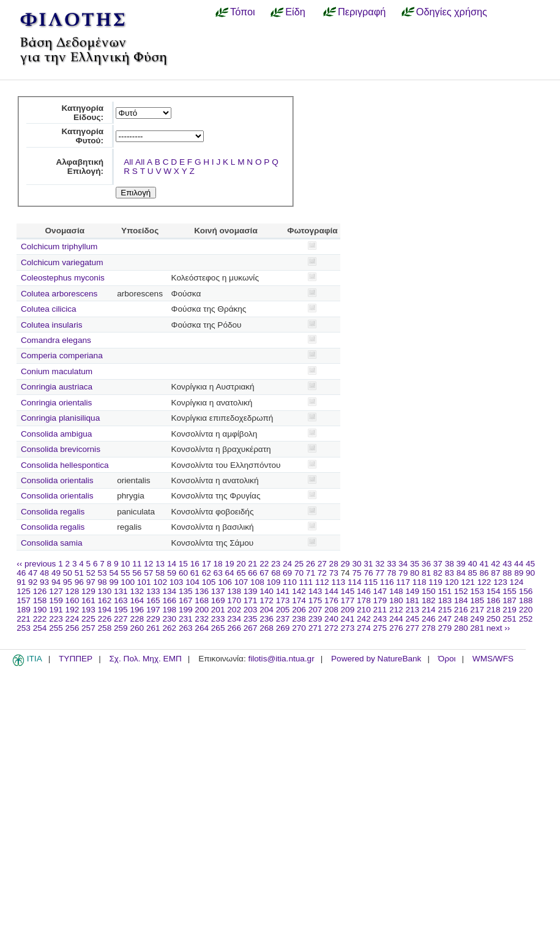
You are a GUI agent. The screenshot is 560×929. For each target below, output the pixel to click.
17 (207, 564)
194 (105, 610)
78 (391, 573)
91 (21, 582)
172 (267, 600)
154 (494, 591)
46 (21, 573)
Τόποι (243, 12)
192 (73, 610)
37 (438, 564)
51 (79, 573)
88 (507, 573)
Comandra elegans (56, 340)
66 (252, 573)
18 (218, 564)
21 (252, 564)
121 (468, 582)
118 (420, 582)
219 (510, 610)
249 (477, 619)
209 (348, 610)
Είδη (295, 12)
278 (429, 628)
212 (396, 610)
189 (24, 610)
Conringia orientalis (56, 403)
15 (183, 564)
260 (137, 628)
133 (153, 591)
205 (283, 610)
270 (299, 628)
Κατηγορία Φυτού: (82, 136)
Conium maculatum (57, 371)
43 (507, 564)
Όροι (447, 659)
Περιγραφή (362, 12)
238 (299, 619)
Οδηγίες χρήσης (452, 12)
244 (396, 619)
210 (364, 610)
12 (148, 564)
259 (121, 628)
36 (426, 564)
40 (472, 564)
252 (526, 619)
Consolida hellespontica (65, 465)
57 (148, 573)
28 (334, 564)
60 (183, 573)
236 (267, 619)
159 (56, 600)
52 (91, 573)
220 (526, 610)
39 (461, 564)
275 (380, 628)
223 (56, 619)
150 (429, 591)
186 (494, 600)
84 (461, 573)
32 (380, 564)
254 (40, 628)
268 (267, 628)
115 (371, 582)
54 (114, 573)
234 (234, 619)
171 (251, 600)
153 (477, 591)
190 (40, 610)
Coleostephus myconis (63, 278)
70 (299, 573)
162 (105, 600)
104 (192, 582)
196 (137, 610)
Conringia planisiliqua (60, 418)
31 (368, 564)
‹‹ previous (36, 564)
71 (311, 573)
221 (24, 619)
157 (24, 600)
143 (315, 591)
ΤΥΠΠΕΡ (76, 659)
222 (40, 619)
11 (137, 564)
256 (73, 628)
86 (484, 573)
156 (526, 591)
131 (121, 591)
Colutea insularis (52, 325)
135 (186, 591)
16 (195, 564)
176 (331, 600)
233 (218, 619)
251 (510, 619)
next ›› (498, 628)
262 (169, 628)
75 (357, 573)
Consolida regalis (53, 512)
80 (415, 573)
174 (299, 600)
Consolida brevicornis (61, 449)
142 (299, 591)
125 (24, 591)
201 (218, 610)
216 (461, 610)
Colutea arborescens (59, 294)
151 (445, 591)
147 (380, 591)
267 (251, 628)
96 (79, 582)
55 (125, 573)
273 (348, 628)
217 (477, 610)
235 (251, 619)
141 (283, 591)
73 (334, 573)
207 (315, 610)
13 (160, 564)
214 (429, 610)
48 (44, 573)
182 (429, 600)
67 (264, 573)
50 (68, 573)
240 (331, 619)
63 (218, 573)
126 (40, 591)
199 (186, 610)
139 (251, 591)
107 (241, 582)
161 (88, 600)
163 (121, 600)
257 (88, 628)
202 (234, 610)
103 (177, 582)
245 (412, 619)
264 (202, 628)
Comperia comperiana (62, 355)
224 (73, 619)
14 (172, 564)
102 (160, 582)
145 (348, 591)
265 (218, 628)
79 (403, 573)
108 (257, 582)
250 (494, 619)
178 (364, 600)
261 (153, 628)
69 (287, 573)
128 (73, 591)
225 (88, 619)
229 (153, 619)
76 (368, 573)
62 (207, 573)
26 (311, 564)
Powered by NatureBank (376, 659)
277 (412, 628)
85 (473, 573)
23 (276, 564)
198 (169, 610)
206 (299, 610)
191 (56, 610)
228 (137, 619)
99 (114, 582)
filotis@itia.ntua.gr (281, 659)
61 (195, 573)
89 (519, 573)
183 (445, 600)
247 (445, 619)
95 (68, 582)
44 (519, 564)
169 (218, 600)
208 (331, 610)
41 (484, 564)
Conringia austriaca (57, 387)
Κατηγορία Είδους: (82, 113)
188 (526, 600)
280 (461, 628)
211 (380, 610)
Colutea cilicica (49, 309)
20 (241, 564)
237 (283, 619)
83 (450, 573)
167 (186, 600)
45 (530, 564)
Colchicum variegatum (62, 262)
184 (461, 600)
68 (276, 573)
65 (241, 573)
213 (412, 610)
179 (380, 600)
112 (322, 582)
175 (315, 600)
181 (412, 600)
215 (445, 610)
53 (103, 573)
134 (169, 591)
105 (209, 582)
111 (306, 582)
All (128, 162)
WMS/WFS (493, 659)
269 (283, 628)
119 (435, 582)
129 (88, 591)
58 (160, 573)
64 (230, 573)
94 (56, 582)
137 (218, 591)
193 (88, 610)
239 (315, 619)
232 (202, 619)
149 (412, 591)
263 (186, 628)
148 (396, 591)
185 (477, 600)
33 (391, 564)
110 (290, 582)
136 (202, 591)
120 (452, 582)
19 (229, 564)
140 (267, 591)
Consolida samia (52, 543)
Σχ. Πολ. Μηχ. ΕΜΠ (145, 659)
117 (403, 582)
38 (450, 564)
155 (510, 591)
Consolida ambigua (56, 434)
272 (331, 628)
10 (125, 564)
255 (56, 628)
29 (345, 564)
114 (355, 582)
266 (234, 628)
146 (364, 591)
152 (461, 591)
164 (137, 600)
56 (137, 573)
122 (484, 582)
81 (426, 573)
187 (510, 600)
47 (33, 573)
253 (24, 628)
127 (56, 591)
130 (105, 591)
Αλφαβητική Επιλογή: (80, 167)
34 (403, 564)
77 (380, 573)
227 (121, 619)
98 (103, 582)
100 (128, 582)
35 (415, 564)
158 (40, 600)
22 (264, 564)
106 (225, 582)
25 (299, 564)
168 (202, 600)
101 (144, 582)
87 (495, 573)
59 (172, 573)
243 (380, 619)
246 (429, 619)
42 (495, 564)
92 (33, 582)
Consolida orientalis (57, 480)
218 (494, 610)
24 (287, 564)
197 (153, 610)
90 (530, 573)
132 (137, 591)
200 (202, 610)
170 (234, 600)
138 (234, 591)
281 (477, 628)
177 (348, 600)
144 (331, 591)
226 (105, 619)
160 (73, 600)
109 (274, 582)
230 (169, 619)
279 (445, 628)
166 (169, 600)
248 (461, 619)
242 (364, 619)
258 (105, 628)
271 (315, 628)
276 (396, 628)
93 (44, 582)
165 (153, 600)
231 (186, 619)
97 (91, 582)
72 (322, 573)
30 (357, 564)
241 (348, 619)
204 (267, 610)
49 (56, 573)
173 (283, 600)
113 (338, 582)
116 (387, 582)
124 (517, 582)
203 (251, 610)
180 (396, 600)
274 (364, 628)
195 (121, 610)
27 (322, 564)
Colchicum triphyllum (59, 246)
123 (500, 582)
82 (438, 573)
